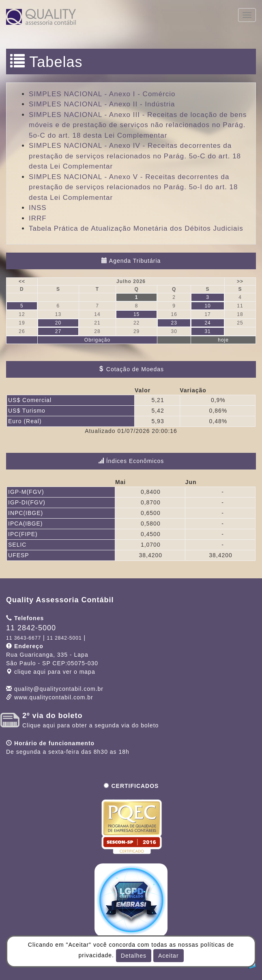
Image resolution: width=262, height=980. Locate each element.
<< (22, 281)
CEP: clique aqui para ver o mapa (52, 663)
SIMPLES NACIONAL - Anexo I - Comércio (102, 94)
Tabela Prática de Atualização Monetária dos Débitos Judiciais (136, 228)
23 (174, 323)
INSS (38, 208)
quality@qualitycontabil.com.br (59, 689)
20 (58, 323)
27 (58, 331)
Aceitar (169, 956)
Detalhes (134, 956)
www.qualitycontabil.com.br (54, 697)
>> (240, 281)
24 (207, 323)
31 (207, 331)
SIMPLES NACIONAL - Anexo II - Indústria (102, 104)
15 (136, 314)
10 (207, 306)
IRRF (38, 218)
